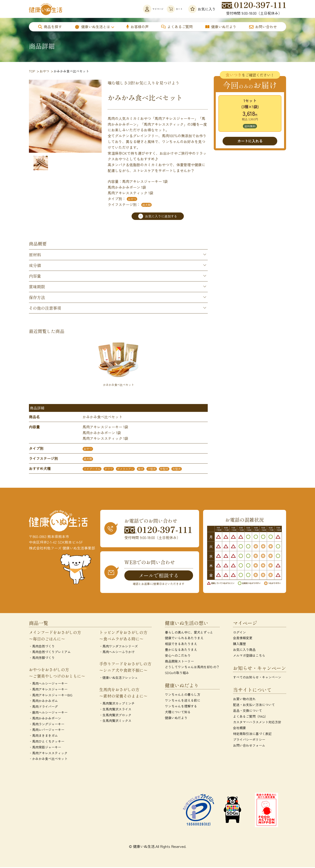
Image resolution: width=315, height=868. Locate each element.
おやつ (132, 199)
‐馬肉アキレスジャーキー (48, 690)
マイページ (138, 9)
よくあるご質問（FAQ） (250, 717)
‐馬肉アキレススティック (48, 754)
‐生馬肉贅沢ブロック (115, 715)
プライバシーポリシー (249, 740)
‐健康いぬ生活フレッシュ (119, 678)
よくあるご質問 (177, 27)
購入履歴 (239, 644)
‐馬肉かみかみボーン (45, 719)
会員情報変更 (243, 639)
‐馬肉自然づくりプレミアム (50, 653)
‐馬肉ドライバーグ (43, 707)
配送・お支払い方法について (254, 705)
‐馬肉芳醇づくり (42, 658)
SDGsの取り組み (177, 673)
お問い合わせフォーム (249, 746)
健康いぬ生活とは (92, 27)
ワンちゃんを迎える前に (183, 701)
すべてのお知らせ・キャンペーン (257, 678)
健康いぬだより (221, 27)
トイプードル (92, 469)
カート (170, 9)
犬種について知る (178, 712)
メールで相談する (159, 575)
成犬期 (146, 205)
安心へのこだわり (178, 656)
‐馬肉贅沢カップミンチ (117, 704)
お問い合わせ (263, 27)
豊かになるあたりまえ (181, 650)
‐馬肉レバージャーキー (47, 730)
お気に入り (202, 9)
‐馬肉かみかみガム (43, 701)
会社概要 (239, 728)
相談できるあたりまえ (181, 644)
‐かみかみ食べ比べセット (48, 759)
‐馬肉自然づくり (42, 647)
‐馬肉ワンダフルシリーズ (119, 647)
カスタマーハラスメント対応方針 (257, 723)
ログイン (239, 633)
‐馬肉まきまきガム (43, 736)
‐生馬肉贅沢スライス (115, 710)
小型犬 (152, 469)
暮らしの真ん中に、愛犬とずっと (189, 633)
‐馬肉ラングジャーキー (47, 725)
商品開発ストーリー (179, 662)
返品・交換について (247, 711)
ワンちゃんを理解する (181, 707)
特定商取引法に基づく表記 (252, 734)
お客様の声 (138, 27)
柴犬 (141, 469)
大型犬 (177, 469)
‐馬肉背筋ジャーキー (45, 748)
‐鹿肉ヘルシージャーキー (48, 713)
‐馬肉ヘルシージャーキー (48, 684)
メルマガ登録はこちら (249, 656)
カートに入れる (250, 141)
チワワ (109, 469)
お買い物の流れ (244, 699)
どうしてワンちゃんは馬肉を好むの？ (192, 668)
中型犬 (164, 469)
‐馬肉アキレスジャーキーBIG (51, 696)
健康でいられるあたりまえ (184, 639)
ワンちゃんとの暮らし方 (183, 695)
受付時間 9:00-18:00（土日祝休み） (254, 9)
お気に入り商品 (244, 650)
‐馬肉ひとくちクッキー (47, 742)
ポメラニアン (125, 469)
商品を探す (50, 27)
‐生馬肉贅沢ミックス (115, 721)
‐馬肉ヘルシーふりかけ (117, 653)
